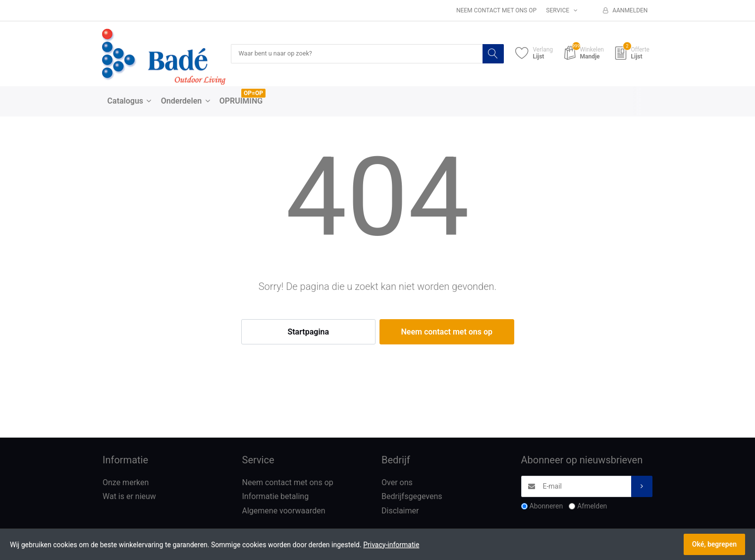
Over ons (397, 483)
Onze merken (126, 483)
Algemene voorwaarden (284, 511)
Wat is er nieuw (129, 497)
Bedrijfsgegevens (412, 497)
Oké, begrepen (714, 544)
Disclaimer (400, 511)
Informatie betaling (276, 497)
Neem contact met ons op (496, 10)
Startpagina (308, 332)
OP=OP (253, 94)
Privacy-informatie (391, 545)
